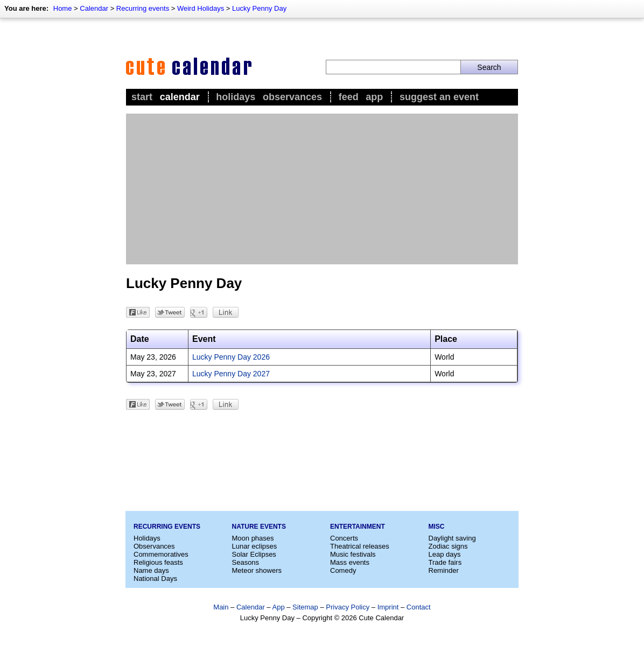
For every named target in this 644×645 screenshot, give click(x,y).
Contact (419, 607)
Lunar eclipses (255, 546)
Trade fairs (445, 562)
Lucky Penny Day (259, 8)
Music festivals (353, 554)
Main (221, 607)
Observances (292, 97)
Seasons (246, 562)
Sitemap (305, 607)
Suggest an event (439, 97)
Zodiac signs (448, 546)
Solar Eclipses (254, 554)
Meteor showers (257, 570)
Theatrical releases (360, 546)
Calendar (94, 8)
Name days (151, 570)
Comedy (343, 570)
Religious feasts (158, 562)
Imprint (388, 607)
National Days (155, 579)
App (374, 97)
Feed (349, 97)
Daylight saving (452, 538)
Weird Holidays (201, 8)
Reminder (444, 570)
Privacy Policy (348, 607)
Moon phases (253, 538)
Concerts (344, 538)
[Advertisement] (322, 189)
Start (142, 97)
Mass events (350, 562)
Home (63, 8)
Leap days (445, 554)
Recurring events (143, 8)
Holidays (236, 97)
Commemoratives (161, 554)
